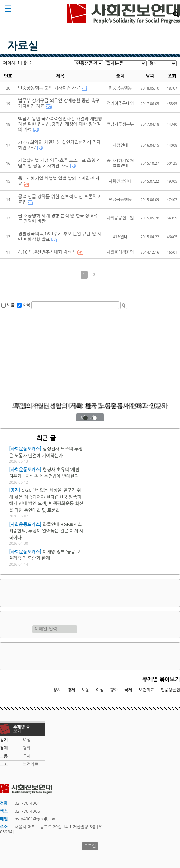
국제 (129, 690)
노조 (4, 764)
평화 (114, 690)
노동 (86, 690)
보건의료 (146, 690)
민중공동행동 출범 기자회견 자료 (49, 88)
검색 (176, 14)
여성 (100, 690)
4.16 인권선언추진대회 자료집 (47, 252)
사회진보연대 (123, 14)
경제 (72, 690)
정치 (57, 690)
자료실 (23, 46)
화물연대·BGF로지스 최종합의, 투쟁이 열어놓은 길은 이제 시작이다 (46, 531)
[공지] (15, 490)
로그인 (90, 846)
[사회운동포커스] (25, 449)
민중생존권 (170, 690)
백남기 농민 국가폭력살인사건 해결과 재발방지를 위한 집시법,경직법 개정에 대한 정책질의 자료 (60, 124)
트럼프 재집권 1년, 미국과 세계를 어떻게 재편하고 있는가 (90, 406)
